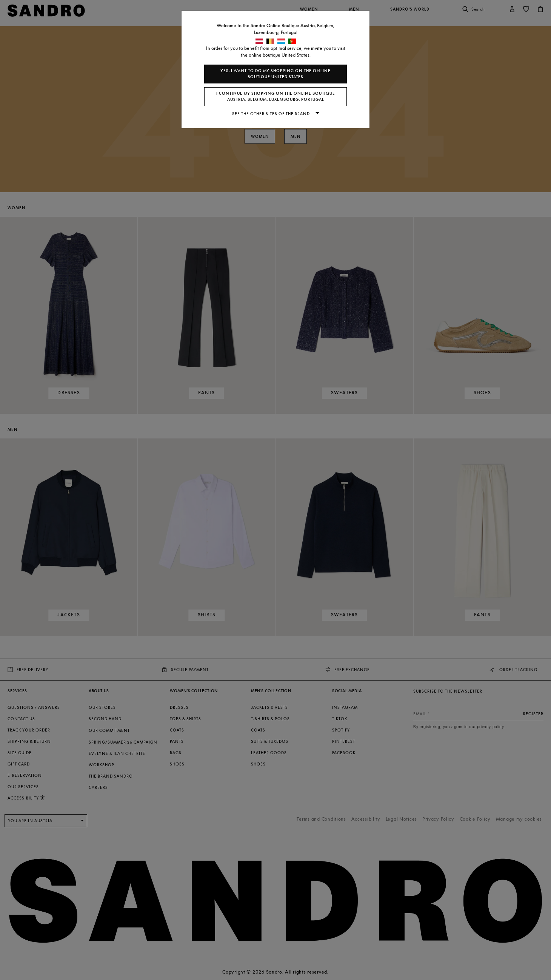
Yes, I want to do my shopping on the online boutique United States (275, 74)
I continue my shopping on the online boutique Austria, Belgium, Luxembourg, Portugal (276, 96)
